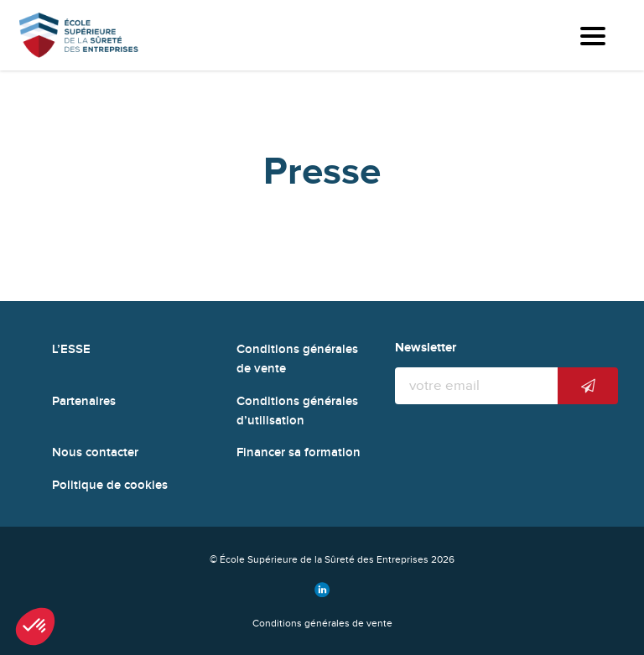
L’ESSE (71, 349)
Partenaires (84, 401)
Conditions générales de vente (322, 624)
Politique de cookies (110, 485)
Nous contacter (95, 452)
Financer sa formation (299, 452)
